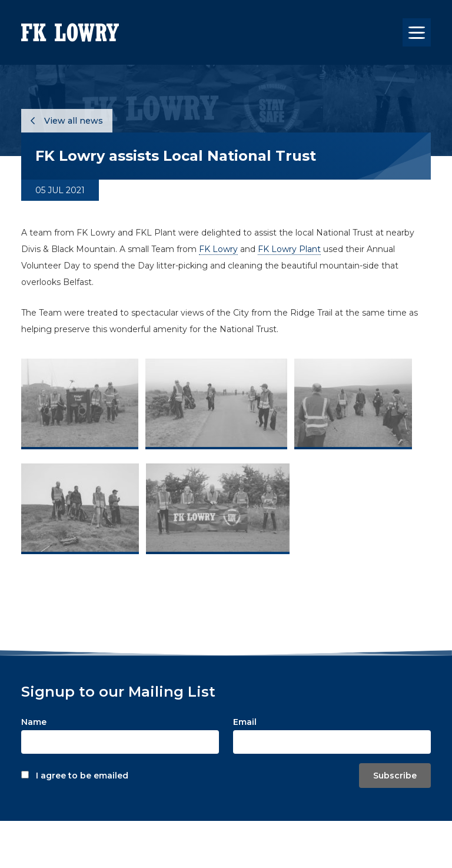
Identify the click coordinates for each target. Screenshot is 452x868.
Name (34, 722)
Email (245, 722)
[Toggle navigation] (417, 32)
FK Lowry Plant (289, 249)
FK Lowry (218, 249)
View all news (67, 121)
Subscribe (395, 776)
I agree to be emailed (82, 776)
